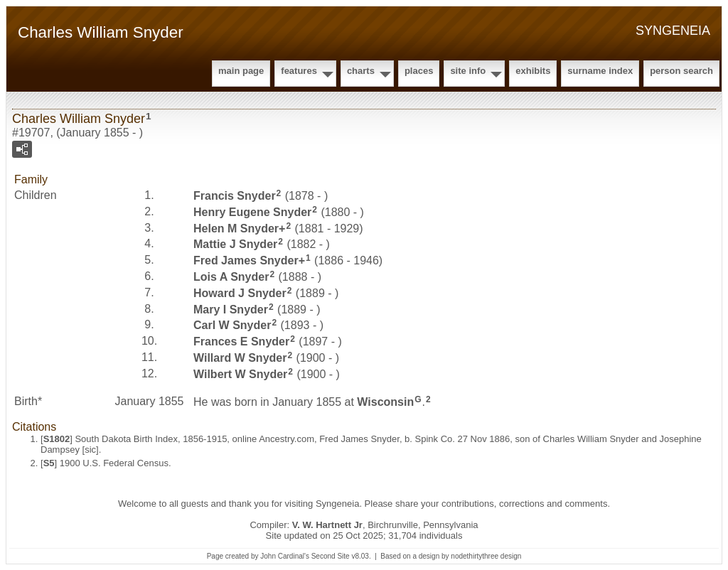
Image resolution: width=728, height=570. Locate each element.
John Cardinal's (285, 556)
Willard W (240, 358)
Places (419, 71)
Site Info (468, 71)
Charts (361, 71)
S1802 (57, 439)
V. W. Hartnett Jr (327, 525)
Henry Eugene (252, 212)
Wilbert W (240, 374)
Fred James (246, 260)
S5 (49, 463)
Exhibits (533, 71)
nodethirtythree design (486, 556)
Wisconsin (385, 401)
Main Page (241, 71)
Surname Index (600, 71)
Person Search (681, 71)
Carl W (232, 325)
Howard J (240, 293)
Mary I (231, 309)
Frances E (241, 342)
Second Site (331, 556)
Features (299, 71)
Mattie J (235, 244)
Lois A (231, 277)
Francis (235, 196)
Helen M (236, 228)
